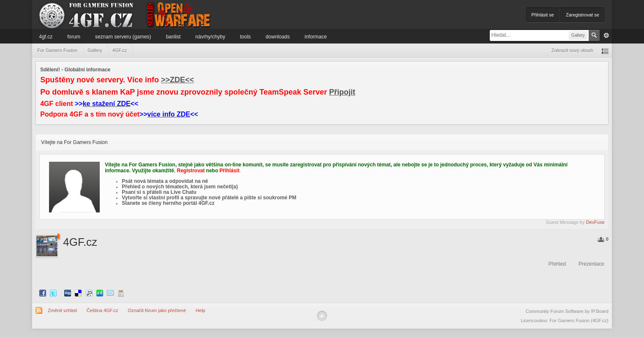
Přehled (557, 264)
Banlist (173, 37)
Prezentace (591, 264)
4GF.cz (46, 37)
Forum (74, 37)
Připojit (342, 92)
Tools (245, 37)
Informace (316, 37)
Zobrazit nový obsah (572, 50)
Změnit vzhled (62, 310)
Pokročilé (606, 35)
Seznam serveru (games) (123, 37)
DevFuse (595, 222)
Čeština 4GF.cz (102, 310)
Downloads (277, 37)
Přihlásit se (543, 15)
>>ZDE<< (177, 80)
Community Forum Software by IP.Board (567, 311)
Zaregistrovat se (583, 15)
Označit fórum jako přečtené (157, 310)
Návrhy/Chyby (210, 37)
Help (201, 310)
